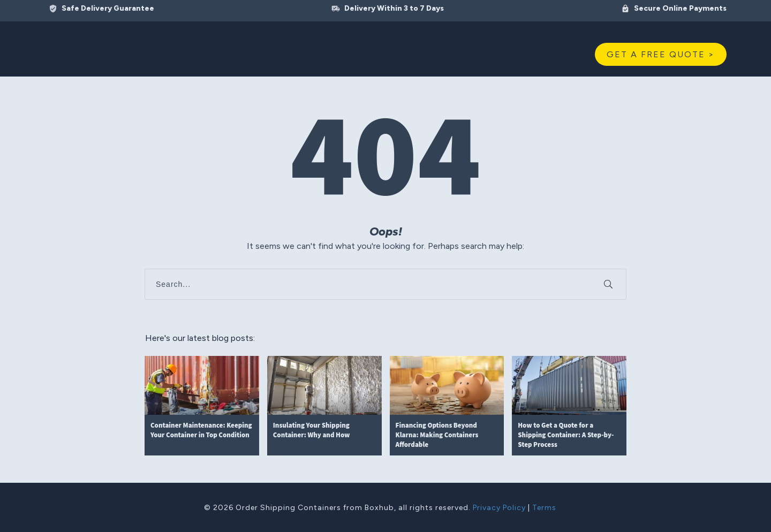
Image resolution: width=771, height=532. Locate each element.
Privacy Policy (499, 508)
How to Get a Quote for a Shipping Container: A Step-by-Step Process (569, 406)
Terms (544, 508)
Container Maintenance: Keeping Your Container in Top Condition (202, 406)
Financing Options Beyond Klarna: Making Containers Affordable (447, 406)
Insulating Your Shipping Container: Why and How (324, 406)
